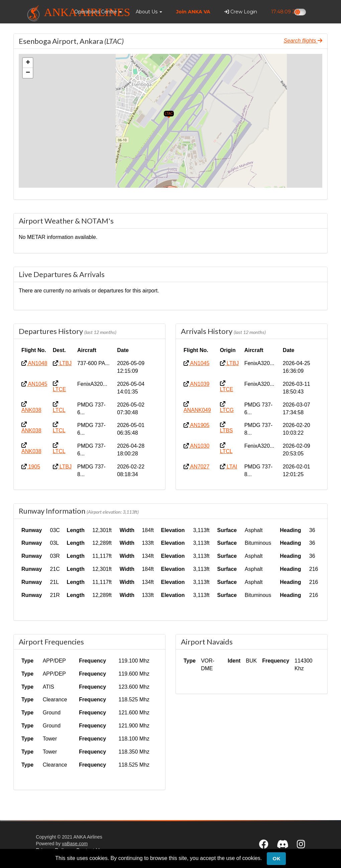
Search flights (303, 41)
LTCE (60, 386)
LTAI (229, 467)
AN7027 (196, 467)
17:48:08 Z (283, 12)
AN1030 (196, 446)
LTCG (227, 407)
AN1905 (196, 425)
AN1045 (34, 384)
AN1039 (196, 384)
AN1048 (34, 363)
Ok (276, 859)
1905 (31, 467)
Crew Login (241, 12)
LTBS (226, 427)
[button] (98, 12)
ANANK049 (197, 407)
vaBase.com (75, 844)
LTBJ (62, 363)
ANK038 (31, 407)
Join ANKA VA (193, 12)
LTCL (59, 407)
